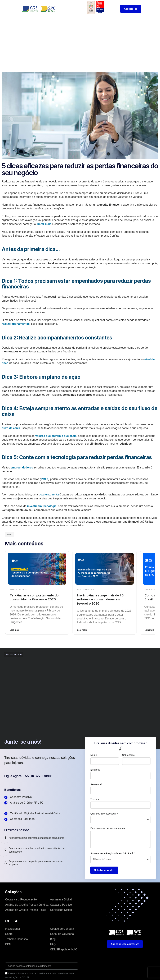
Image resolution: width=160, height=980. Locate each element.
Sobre (9, 934)
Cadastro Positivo (61, 905)
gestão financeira (111, 205)
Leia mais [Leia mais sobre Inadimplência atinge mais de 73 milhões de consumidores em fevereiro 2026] (82, 630)
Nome (94, 755)
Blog (53, 939)
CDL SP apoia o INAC (64, 949)
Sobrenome (128, 755)
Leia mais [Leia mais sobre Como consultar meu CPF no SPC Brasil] (149, 630)
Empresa (95, 770)
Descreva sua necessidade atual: (108, 828)
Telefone (95, 799)
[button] (147, 9)
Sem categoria (18, 590)
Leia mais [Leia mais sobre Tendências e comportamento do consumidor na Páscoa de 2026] (15, 630)
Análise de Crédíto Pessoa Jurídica (27, 905)
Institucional (13, 929)
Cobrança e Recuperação (21, 900)
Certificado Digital (61, 910)
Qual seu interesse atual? (104, 814)
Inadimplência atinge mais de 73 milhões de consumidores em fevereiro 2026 (100, 599)
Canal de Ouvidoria (62, 934)
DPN (8, 944)
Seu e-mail (96, 784)
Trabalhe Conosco (16, 939)
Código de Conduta (62, 929)
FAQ (53, 944)
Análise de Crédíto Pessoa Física (26, 910)
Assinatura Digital (61, 900)
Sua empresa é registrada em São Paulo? (113, 853)
